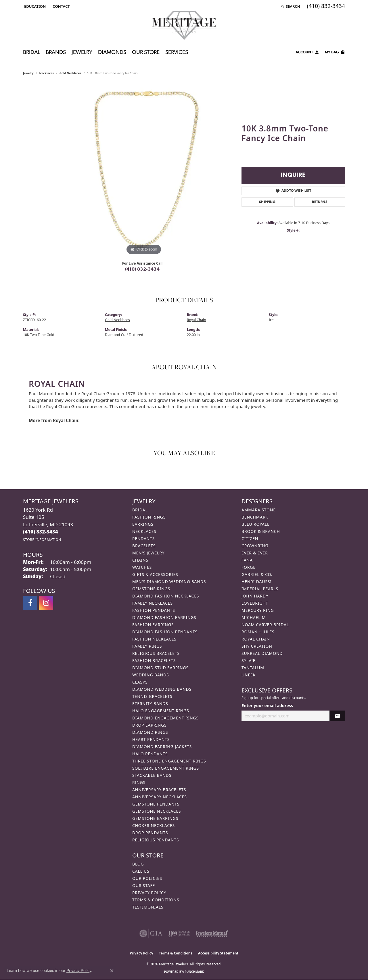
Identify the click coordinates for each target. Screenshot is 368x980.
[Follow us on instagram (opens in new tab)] (46, 603)
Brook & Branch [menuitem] (261, 531)
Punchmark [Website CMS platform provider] (194, 972)
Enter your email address (267, 706)
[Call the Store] (41, 532)
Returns (320, 202)
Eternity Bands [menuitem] (150, 704)
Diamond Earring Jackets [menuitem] (162, 747)
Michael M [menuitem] (254, 617)
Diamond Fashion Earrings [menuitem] (164, 617)
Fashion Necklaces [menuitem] (154, 639)
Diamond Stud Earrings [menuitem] (160, 668)
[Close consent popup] (112, 971)
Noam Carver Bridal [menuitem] (265, 625)
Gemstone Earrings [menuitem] (155, 818)
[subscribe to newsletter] (337, 716)
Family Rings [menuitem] (147, 646)
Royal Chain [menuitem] (256, 639)
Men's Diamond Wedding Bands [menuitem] (169, 582)
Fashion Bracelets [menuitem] (154, 660)
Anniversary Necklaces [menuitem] (160, 797)
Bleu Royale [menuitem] (256, 524)
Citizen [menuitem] (250, 538)
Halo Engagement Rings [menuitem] (161, 711)
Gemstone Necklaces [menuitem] (157, 811)
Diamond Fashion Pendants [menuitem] (165, 632)
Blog (138, 864)
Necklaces (47, 73)
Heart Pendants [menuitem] (151, 739)
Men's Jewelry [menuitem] (148, 553)
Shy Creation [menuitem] (257, 646)
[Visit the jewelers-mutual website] (212, 934)
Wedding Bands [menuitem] (151, 675)
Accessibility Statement (218, 953)
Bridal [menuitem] (140, 510)
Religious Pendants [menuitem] (156, 840)
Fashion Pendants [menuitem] (154, 610)
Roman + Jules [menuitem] (258, 632)
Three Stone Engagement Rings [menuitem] (169, 761)
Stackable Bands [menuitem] (152, 775)
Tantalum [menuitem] (253, 668)
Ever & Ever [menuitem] (255, 553)
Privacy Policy (149, 893)
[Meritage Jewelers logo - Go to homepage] (184, 26)
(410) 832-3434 (142, 269)
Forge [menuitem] (249, 567)
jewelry (28, 73)
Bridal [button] (31, 53)
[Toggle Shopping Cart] (335, 53)
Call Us (141, 871)
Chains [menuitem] (140, 560)
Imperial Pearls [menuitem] (260, 589)
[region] (144, 170)
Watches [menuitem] (142, 567)
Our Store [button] (146, 53)
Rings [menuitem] (139, 782)
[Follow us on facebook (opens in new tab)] (30, 603)
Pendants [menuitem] (143, 538)
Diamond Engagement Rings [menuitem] (165, 718)
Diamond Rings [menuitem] (150, 732)
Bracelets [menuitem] (144, 546)
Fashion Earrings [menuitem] (153, 625)
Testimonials (148, 907)
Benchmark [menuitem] (255, 517)
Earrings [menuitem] (143, 524)
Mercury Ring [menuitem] (258, 610)
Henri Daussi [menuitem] (257, 582)
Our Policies (147, 878)
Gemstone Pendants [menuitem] (156, 804)
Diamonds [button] (112, 53)
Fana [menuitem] (247, 560)
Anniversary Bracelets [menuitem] (159, 790)
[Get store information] (42, 540)
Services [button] (177, 53)
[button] (34, 6)
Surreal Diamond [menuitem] (262, 653)
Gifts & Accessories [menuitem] (155, 574)
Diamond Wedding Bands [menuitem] (162, 689)
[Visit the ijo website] (179, 934)
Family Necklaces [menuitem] (153, 603)
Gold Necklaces (70, 73)
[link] (61, 6)
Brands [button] (56, 53)
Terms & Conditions (156, 900)
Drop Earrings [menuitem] (149, 725)
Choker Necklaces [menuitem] (154, 825)
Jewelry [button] (82, 53)
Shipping (267, 202)
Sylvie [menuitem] (248, 660)
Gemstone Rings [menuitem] (151, 589)
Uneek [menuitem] (249, 675)
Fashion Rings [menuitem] (149, 517)
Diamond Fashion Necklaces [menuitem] (166, 596)
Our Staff (144, 885)
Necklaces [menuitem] (144, 531)
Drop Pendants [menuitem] (150, 833)
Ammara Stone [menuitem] (259, 510)
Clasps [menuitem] (140, 682)
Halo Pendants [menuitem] (150, 754)
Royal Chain (197, 320)
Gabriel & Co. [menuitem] (257, 574)
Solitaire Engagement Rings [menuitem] (166, 768)
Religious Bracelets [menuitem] (156, 653)
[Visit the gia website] (151, 934)
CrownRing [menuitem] (255, 546)
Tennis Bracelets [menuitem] (152, 696)
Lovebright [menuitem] (255, 603)
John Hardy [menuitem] (255, 596)
